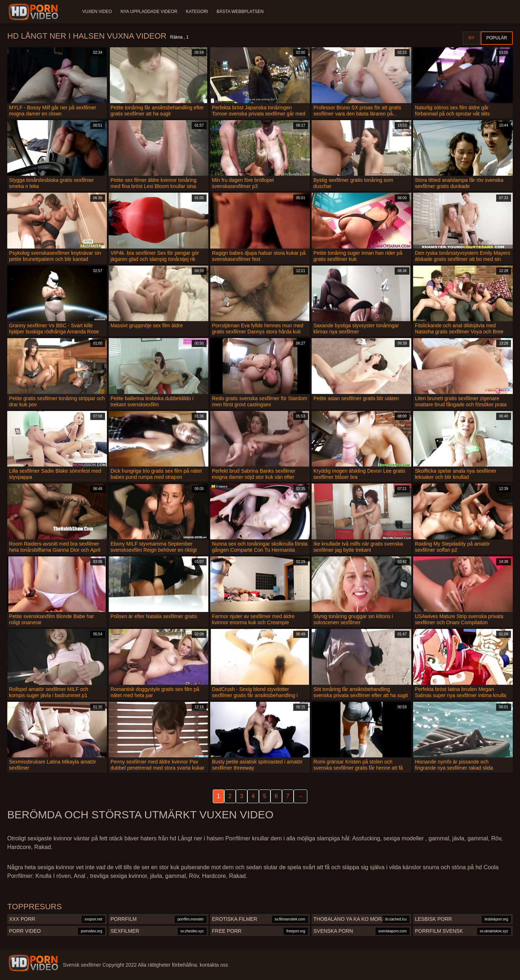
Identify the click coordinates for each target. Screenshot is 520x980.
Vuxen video (97, 12)
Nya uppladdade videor (149, 12)
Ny (471, 38)
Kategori (197, 12)
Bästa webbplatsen (240, 12)
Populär (497, 38)
